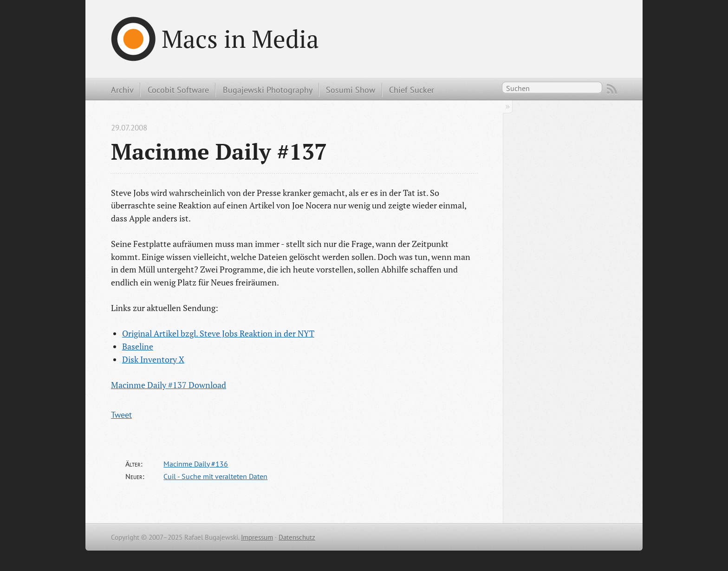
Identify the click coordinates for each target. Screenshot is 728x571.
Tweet (121, 415)
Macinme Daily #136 (196, 464)
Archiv (122, 90)
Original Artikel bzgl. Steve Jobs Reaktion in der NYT (218, 333)
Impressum (257, 537)
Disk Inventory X (153, 359)
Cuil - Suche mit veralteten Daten (215, 476)
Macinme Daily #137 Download (169, 385)
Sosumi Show (351, 90)
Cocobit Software (178, 90)
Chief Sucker (412, 90)
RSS (612, 89)
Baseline (138, 346)
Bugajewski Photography (268, 90)
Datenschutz (297, 537)
